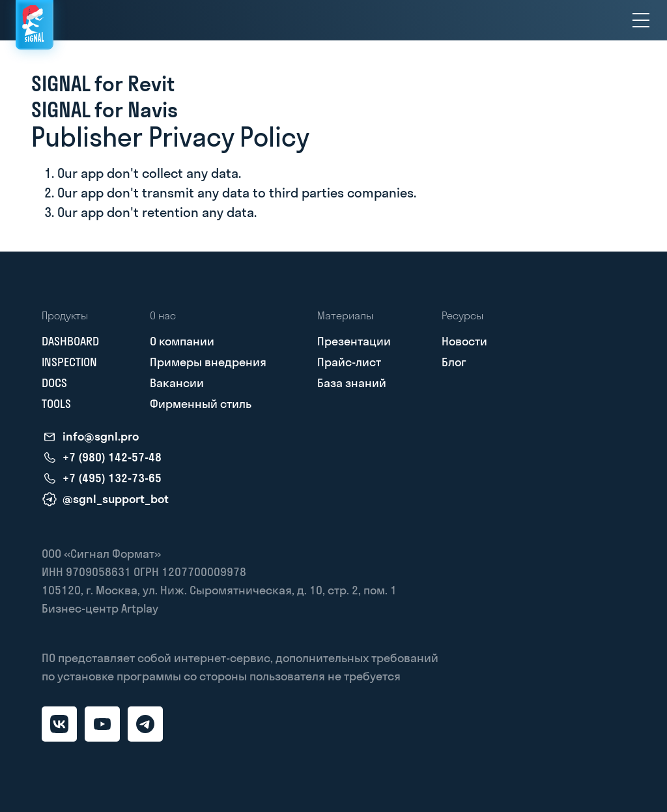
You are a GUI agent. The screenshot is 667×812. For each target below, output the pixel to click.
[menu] (641, 20)
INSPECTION (69, 362)
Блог (454, 362)
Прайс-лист (349, 362)
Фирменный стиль (201, 404)
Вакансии (177, 383)
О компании (182, 341)
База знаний (352, 383)
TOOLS (56, 404)
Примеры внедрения (208, 362)
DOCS (54, 383)
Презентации (354, 341)
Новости (464, 341)
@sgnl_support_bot (116, 499)
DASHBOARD (70, 341)
